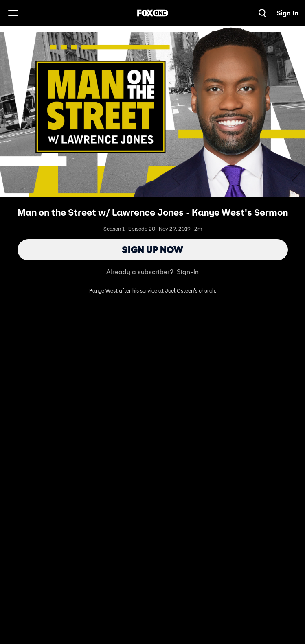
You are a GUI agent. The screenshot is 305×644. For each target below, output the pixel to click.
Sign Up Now (152, 250)
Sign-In (188, 272)
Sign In (287, 13)
